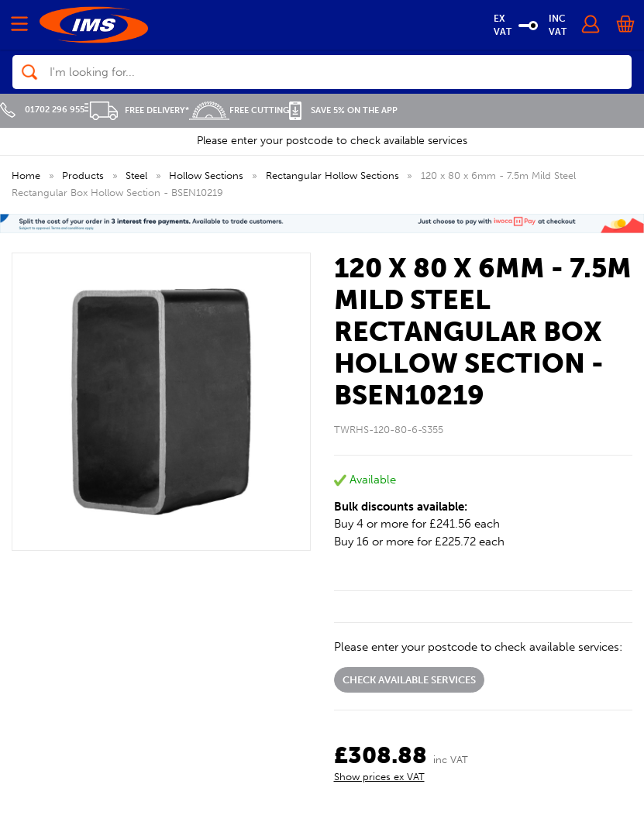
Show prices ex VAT (379, 777)
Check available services (409, 680)
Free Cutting (239, 110)
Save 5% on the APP (343, 110)
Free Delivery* (137, 110)
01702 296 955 (42, 110)
